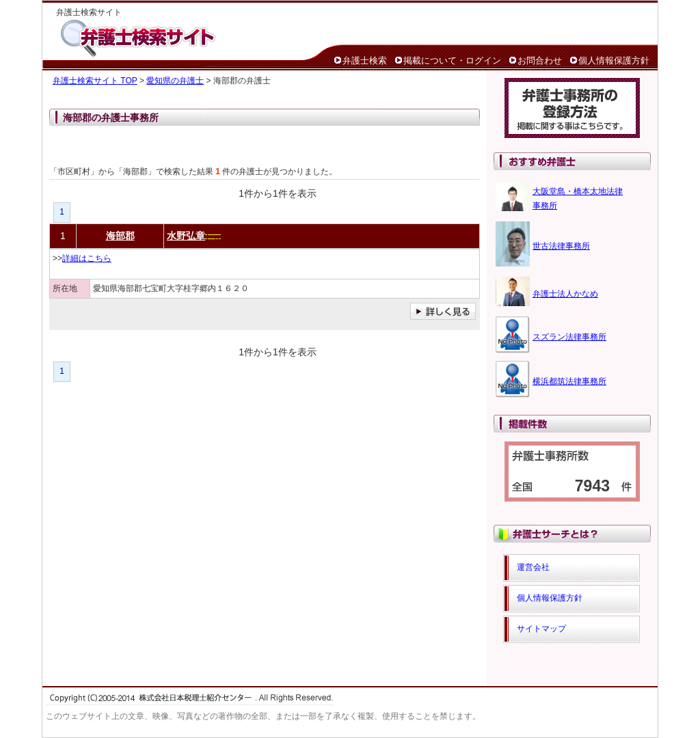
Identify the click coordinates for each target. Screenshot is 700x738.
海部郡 (120, 236)
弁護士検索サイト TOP (95, 81)
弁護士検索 (365, 60)
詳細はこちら (87, 258)
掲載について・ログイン (452, 60)
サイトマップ (541, 629)
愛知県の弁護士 (175, 81)
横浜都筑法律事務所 (569, 381)
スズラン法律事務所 (569, 337)
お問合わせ (540, 60)
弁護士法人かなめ (565, 294)
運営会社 (533, 567)
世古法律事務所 (561, 246)
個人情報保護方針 (614, 60)
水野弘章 (186, 236)
